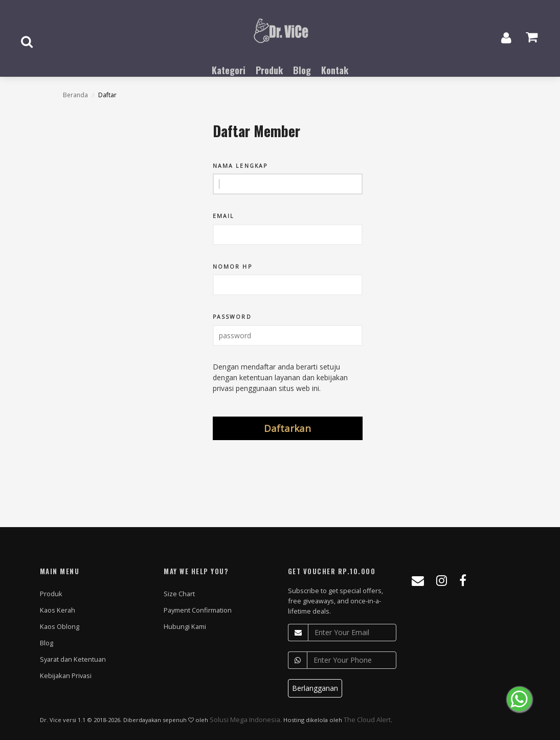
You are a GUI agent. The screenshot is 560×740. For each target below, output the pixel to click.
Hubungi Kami (185, 626)
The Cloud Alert (367, 720)
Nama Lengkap (240, 166)
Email (224, 216)
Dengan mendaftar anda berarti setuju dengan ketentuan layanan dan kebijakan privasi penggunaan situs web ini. (280, 377)
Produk (51, 594)
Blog (47, 643)
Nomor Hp (232, 267)
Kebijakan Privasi (66, 676)
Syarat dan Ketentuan (73, 659)
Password (232, 317)
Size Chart (179, 594)
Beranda (75, 95)
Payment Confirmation (198, 610)
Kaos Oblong (60, 626)
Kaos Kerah (58, 610)
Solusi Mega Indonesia (245, 720)
